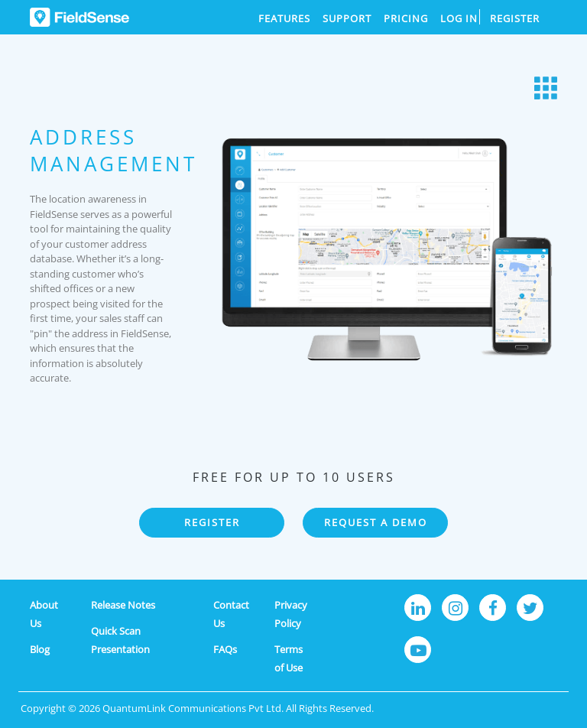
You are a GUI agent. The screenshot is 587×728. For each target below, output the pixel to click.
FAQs (225, 649)
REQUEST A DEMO (376, 522)
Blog (40, 649)
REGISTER (212, 522)
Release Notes (123, 605)
